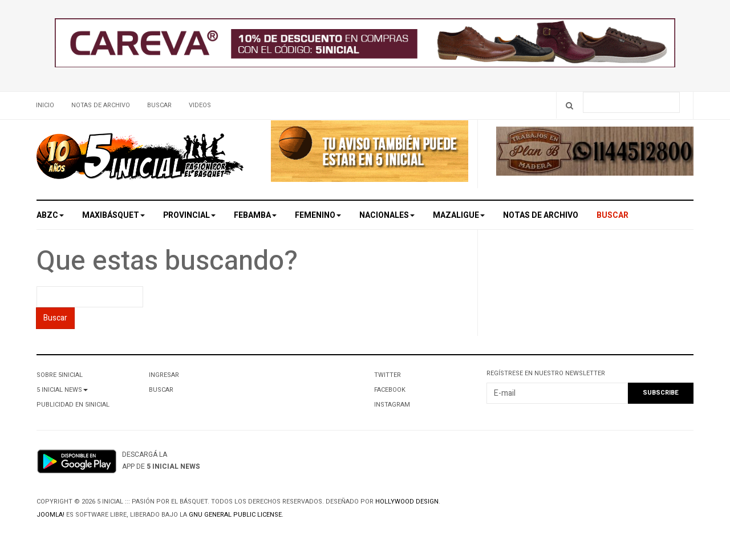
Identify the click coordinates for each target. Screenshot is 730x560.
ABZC (50, 215)
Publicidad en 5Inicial (73, 405)
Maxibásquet (113, 215)
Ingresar (164, 375)
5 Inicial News (62, 390)
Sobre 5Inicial (60, 375)
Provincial (189, 215)
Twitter (388, 375)
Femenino (318, 215)
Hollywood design (407, 502)
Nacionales (387, 215)
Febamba (255, 215)
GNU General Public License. (236, 515)
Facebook (390, 390)
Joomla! (50, 515)
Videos (200, 105)
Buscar (159, 105)
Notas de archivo (101, 105)
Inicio (45, 105)
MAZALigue (459, 215)
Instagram (392, 405)
